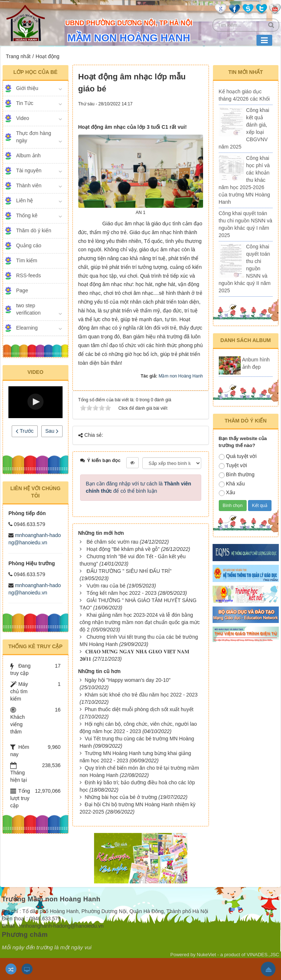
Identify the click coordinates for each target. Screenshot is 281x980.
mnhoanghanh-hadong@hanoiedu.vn (61, 926)
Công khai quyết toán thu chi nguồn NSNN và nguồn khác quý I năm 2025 (246, 224)
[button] (35, 402)
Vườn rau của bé (106, 586)
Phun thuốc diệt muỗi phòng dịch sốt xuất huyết (139, 709)
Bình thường (237, 475)
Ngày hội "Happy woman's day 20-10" (128, 680)
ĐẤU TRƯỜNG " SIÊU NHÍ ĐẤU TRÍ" (129, 571)
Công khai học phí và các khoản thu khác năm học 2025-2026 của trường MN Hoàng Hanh (245, 180)
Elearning (27, 328)
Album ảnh (28, 155)
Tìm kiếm (27, 260)
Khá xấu (232, 484)
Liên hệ (25, 200)
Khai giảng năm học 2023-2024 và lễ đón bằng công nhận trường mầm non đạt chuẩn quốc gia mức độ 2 (140, 622)
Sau (52, 431)
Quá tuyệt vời (238, 457)
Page (22, 290)
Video (23, 118)
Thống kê (27, 215)
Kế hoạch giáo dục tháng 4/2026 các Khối (244, 95)
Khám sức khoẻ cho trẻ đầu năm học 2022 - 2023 (141, 695)
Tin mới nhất (246, 72)
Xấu (227, 493)
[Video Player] (35, 402)
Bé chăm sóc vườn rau (112, 542)
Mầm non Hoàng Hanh (181, 376)
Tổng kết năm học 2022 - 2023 (121, 593)
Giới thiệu (27, 88)
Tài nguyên (29, 170)
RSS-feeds (29, 275)
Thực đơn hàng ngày (34, 137)
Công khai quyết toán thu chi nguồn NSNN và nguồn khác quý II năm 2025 (245, 269)
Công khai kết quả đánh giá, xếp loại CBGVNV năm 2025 (244, 128)
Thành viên (29, 185)
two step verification (28, 309)
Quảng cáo (29, 245)
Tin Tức (25, 103)
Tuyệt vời (233, 466)
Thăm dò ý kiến (34, 230)
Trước (25, 431)
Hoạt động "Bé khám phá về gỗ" (123, 549)
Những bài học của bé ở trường (121, 797)
